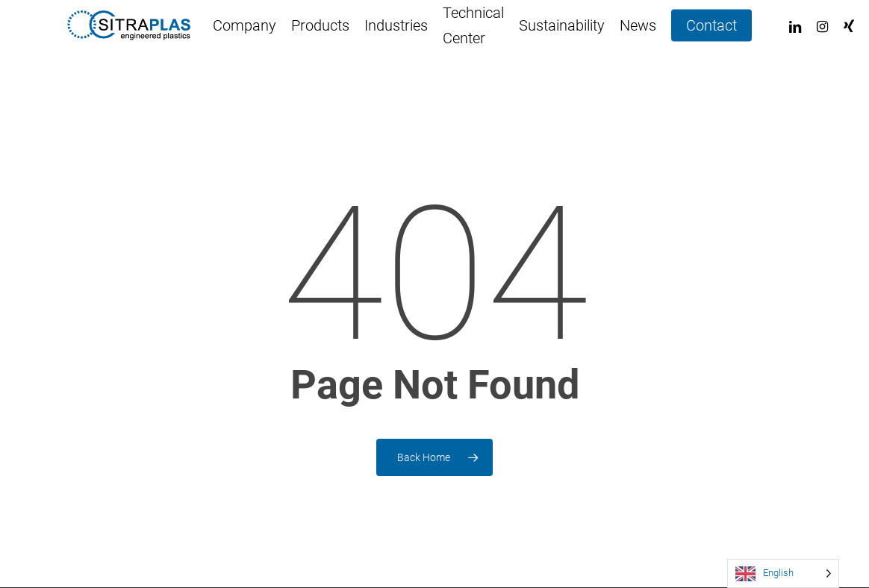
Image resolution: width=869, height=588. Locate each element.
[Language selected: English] (783, 573)
